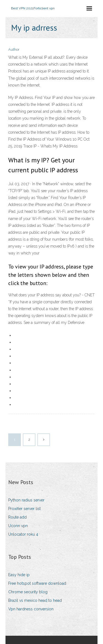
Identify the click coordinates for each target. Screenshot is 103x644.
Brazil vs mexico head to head (35, 600)
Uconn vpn (18, 526)
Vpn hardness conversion (31, 609)
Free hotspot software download (37, 583)
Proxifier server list (24, 509)
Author (14, 49)
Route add (17, 517)
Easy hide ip (19, 575)
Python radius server (26, 500)
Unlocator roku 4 (23, 534)
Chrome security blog (28, 592)
